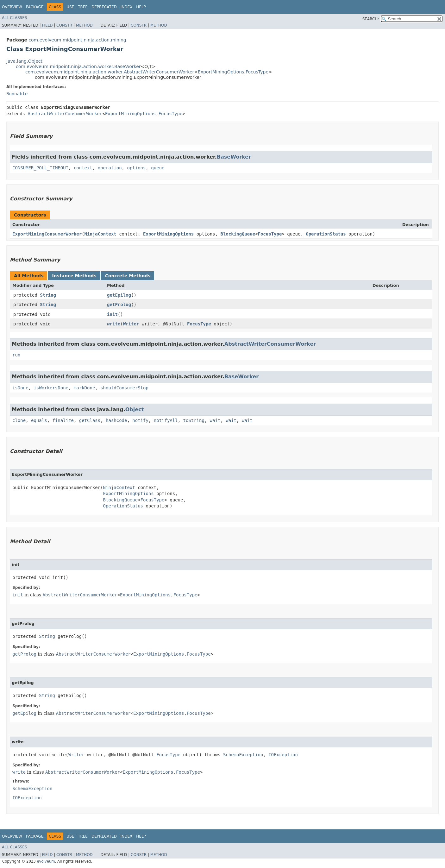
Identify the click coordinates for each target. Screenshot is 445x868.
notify (140, 420)
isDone (20, 388)
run (16, 355)
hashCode (116, 420)
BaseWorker (234, 157)
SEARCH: (371, 19)
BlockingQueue (238, 234)
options (136, 168)
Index (127, 7)
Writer (131, 324)
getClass (90, 420)
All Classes (14, 18)
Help (141, 7)
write (114, 324)
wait (215, 420)
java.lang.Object (24, 61)
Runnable (17, 94)
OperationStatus (326, 234)
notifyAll (166, 420)
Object (135, 409)
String (48, 295)
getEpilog (119, 295)
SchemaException (243, 755)
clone (19, 420)
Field (47, 25)
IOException (283, 755)
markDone (84, 388)
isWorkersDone (51, 388)
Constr (64, 25)
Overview (12, 7)
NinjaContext (100, 234)
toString (194, 420)
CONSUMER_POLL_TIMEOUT (40, 168)
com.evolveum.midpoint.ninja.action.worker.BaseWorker (78, 66)
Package (35, 7)
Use (70, 7)
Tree (83, 7)
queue (158, 168)
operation (110, 168)
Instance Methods (74, 276)
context (83, 168)
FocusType (257, 72)
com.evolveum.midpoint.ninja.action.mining (77, 40)
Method (84, 25)
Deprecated (104, 7)
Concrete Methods (128, 276)
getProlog (119, 305)
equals (39, 420)
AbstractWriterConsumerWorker (65, 114)
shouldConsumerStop (124, 388)
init (112, 314)
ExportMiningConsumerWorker (47, 234)
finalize (63, 420)
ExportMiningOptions (221, 72)
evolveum (46, 861)
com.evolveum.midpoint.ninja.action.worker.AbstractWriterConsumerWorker (110, 72)
